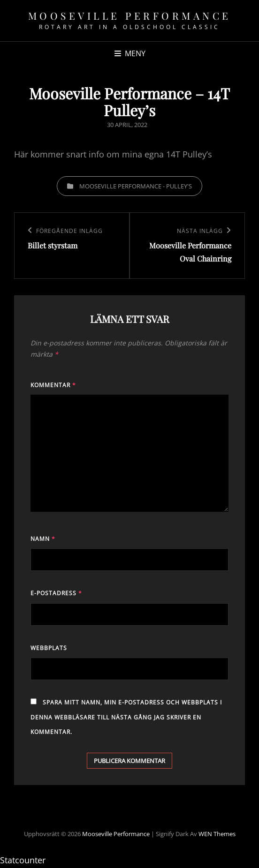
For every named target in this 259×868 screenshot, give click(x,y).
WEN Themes (217, 834)
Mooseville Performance (130, 15)
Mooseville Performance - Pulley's (136, 186)
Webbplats (49, 648)
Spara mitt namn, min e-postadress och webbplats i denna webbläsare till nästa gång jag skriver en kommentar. (126, 717)
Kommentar (53, 385)
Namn (43, 539)
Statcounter (23, 860)
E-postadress (56, 593)
